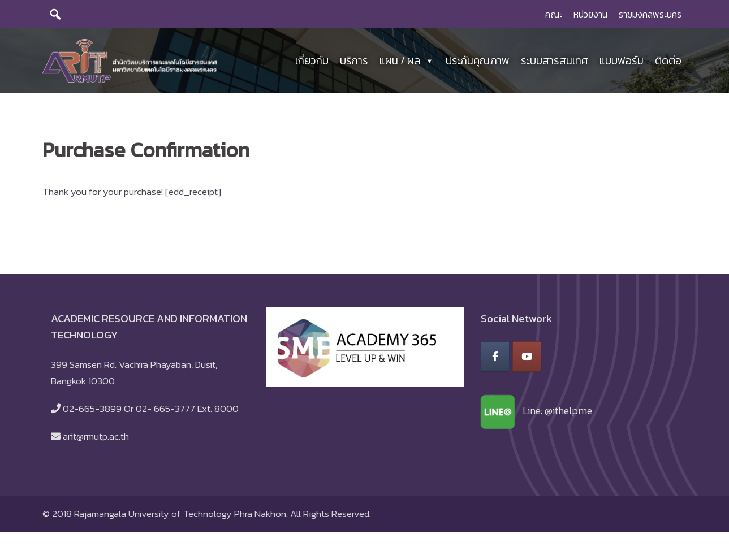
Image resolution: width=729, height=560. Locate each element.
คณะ (554, 14)
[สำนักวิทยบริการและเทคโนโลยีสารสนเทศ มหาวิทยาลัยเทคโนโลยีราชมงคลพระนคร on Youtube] (527, 359)
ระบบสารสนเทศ (555, 62)
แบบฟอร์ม (622, 62)
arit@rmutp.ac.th (96, 439)
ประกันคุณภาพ (478, 62)
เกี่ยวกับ (312, 62)
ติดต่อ (668, 62)
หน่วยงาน (590, 14)
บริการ (354, 62)
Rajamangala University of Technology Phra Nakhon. (181, 516)
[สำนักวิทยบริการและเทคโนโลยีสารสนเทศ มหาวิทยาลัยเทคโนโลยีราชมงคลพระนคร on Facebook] (495, 359)
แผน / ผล (407, 62)
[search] (55, 14)
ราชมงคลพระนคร (650, 14)
